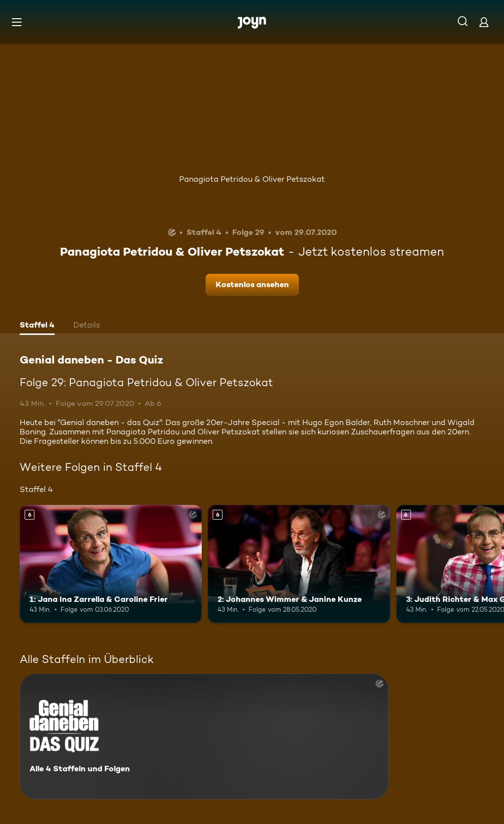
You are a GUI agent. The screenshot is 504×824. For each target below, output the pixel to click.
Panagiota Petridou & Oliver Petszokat (252, 179)
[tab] (37, 326)
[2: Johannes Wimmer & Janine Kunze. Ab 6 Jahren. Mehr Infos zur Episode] (299, 564)
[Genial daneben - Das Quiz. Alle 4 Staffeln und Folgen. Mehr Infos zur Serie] (204, 737)
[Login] (484, 22)
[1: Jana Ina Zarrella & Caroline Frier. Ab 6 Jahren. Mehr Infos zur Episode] (111, 564)
